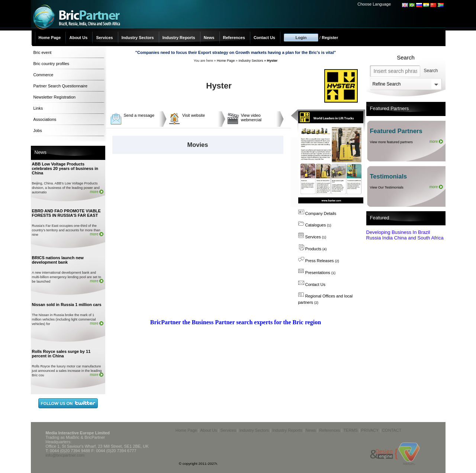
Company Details (317, 213)
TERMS (350, 430)
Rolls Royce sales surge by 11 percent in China (61, 354)
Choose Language (374, 4)
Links (38, 108)
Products (313, 249)
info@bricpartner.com (65, 455)
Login (301, 38)
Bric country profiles (52, 64)
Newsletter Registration (55, 97)
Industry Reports (179, 38)
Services (104, 38)
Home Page (50, 38)
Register (330, 38)
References (234, 38)
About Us (78, 38)
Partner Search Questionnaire (61, 86)
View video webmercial (251, 118)
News (209, 38)
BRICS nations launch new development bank (58, 260)
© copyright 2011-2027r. (199, 464)
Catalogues (315, 225)
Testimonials (389, 176)
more (94, 192)
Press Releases (319, 261)
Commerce (44, 75)
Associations (45, 119)
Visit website (194, 115)
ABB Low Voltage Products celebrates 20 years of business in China (65, 168)
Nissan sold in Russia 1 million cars (67, 305)
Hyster (272, 61)
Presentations (317, 273)
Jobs (38, 131)
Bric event (43, 52)
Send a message (139, 115)
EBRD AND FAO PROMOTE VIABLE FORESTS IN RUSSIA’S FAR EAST (66, 213)
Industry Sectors (138, 38)
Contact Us (264, 38)
